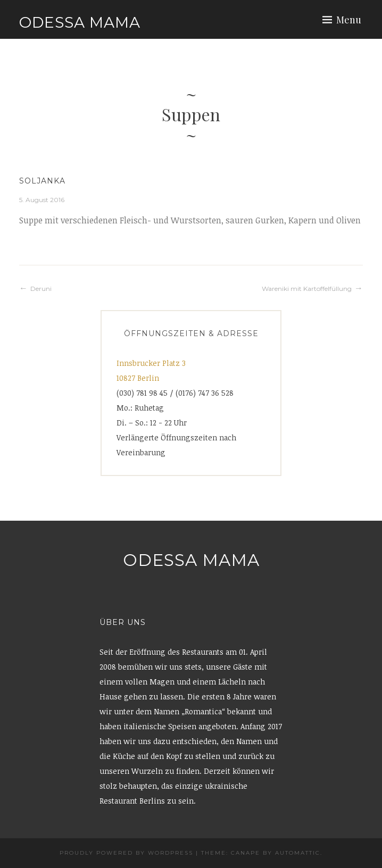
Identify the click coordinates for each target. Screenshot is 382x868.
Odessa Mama (80, 22)
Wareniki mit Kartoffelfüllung (307, 289)
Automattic (298, 853)
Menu (349, 20)
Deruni (41, 289)
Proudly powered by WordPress (126, 853)
